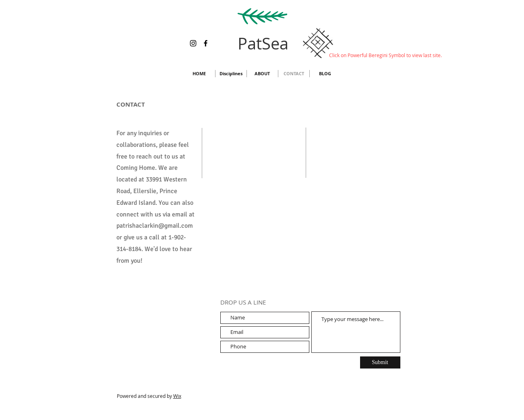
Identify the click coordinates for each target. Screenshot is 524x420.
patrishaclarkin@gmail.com (155, 226)
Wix (177, 396)
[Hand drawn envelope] (318, 43)
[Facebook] (206, 43)
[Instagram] (193, 43)
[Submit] (380, 362)
